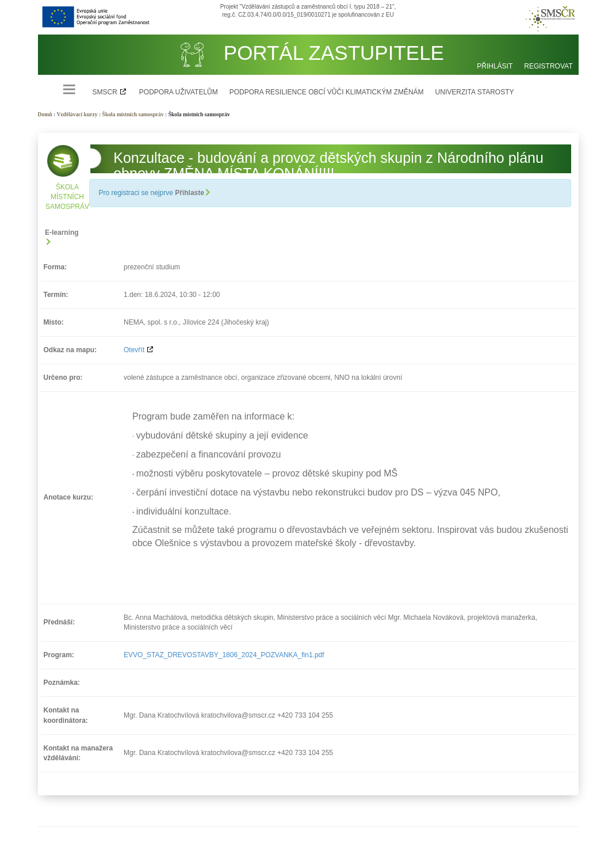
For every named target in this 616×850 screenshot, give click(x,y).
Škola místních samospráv (133, 114)
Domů (45, 114)
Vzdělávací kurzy (77, 114)
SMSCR (105, 92)
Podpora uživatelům (179, 92)
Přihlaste (192, 193)
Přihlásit (495, 66)
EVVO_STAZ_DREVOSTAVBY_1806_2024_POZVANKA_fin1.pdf (224, 655)
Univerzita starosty (475, 92)
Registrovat (548, 66)
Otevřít (134, 350)
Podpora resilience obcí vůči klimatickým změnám (327, 92)
